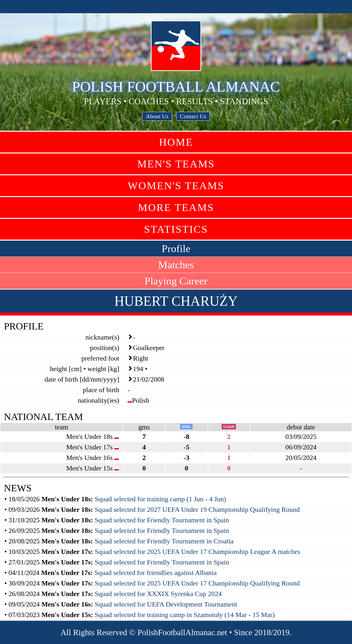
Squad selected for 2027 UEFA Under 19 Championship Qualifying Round (197, 509)
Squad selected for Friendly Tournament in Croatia (164, 541)
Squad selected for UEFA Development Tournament (166, 604)
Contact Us (193, 116)
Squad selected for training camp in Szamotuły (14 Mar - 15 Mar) (185, 615)
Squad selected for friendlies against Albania (155, 573)
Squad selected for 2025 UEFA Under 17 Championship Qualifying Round (197, 583)
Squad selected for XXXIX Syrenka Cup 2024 (158, 594)
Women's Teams (176, 186)
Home (176, 142)
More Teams (176, 207)
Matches (176, 265)
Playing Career (176, 281)
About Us (157, 116)
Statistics (176, 229)
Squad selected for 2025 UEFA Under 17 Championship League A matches (197, 552)
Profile (176, 249)
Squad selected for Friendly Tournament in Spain (162, 520)
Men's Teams (176, 164)
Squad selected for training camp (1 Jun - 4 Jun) (160, 499)
